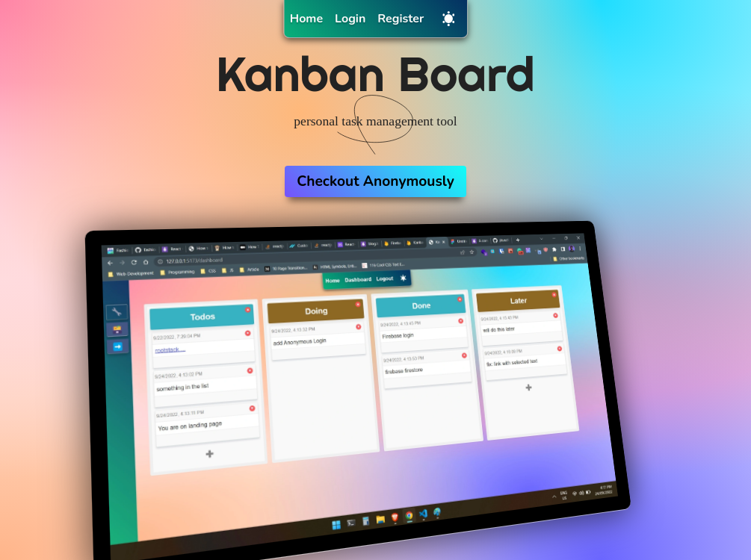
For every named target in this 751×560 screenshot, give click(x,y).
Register (401, 19)
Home (306, 19)
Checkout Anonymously (375, 181)
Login (350, 19)
